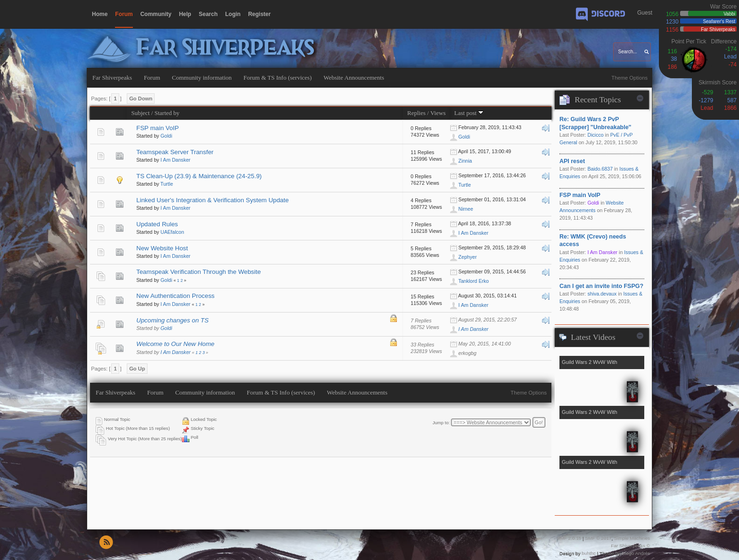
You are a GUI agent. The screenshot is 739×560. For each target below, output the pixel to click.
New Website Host (162, 248)
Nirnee (466, 209)
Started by (167, 113)
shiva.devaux (602, 294)
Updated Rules (157, 224)
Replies (416, 113)
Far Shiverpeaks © (630, 546)
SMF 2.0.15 (569, 538)
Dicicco (595, 135)
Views (438, 113)
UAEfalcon (172, 232)
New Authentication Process (175, 296)
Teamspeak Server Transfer (175, 152)
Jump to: (441, 423)
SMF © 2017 (598, 538)
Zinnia (465, 161)
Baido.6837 (600, 169)
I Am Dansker (176, 160)
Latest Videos (593, 337)
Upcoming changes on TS (172, 320)
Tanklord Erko (473, 281)
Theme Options (629, 78)
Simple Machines (632, 538)
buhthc (589, 553)
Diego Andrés (636, 553)
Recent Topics (598, 100)
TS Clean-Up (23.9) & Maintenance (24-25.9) (199, 176)
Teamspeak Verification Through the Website (198, 272)
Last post (469, 113)
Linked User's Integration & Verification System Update (212, 200)
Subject (140, 113)
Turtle (167, 184)
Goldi (167, 136)
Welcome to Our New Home (175, 344)
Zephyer (468, 257)
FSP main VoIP (157, 128)
